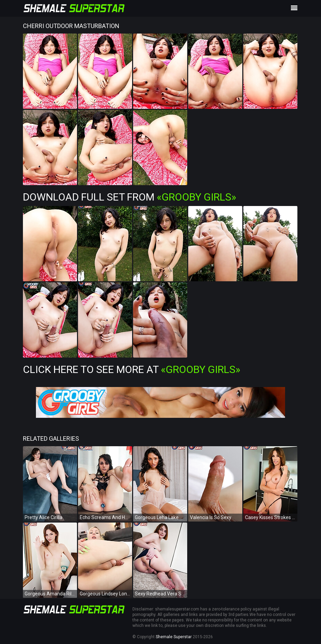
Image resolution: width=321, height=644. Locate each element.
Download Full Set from (130, 197)
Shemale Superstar (174, 637)
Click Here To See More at (132, 369)
